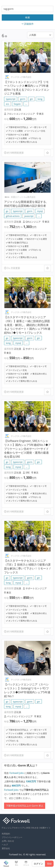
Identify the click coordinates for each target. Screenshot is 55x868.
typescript (11, 99)
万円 (31, 781)
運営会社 (6, 848)
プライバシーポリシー (12, 837)
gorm (23, 99)
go (7, 211)
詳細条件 (28, 24)
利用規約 (6, 834)
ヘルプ (5, 845)
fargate (17, 104)
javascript (29, 216)
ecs (7, 104)
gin (31, 99)
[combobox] (27, 9)
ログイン (38, 864)
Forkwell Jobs (17, 773)
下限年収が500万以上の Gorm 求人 (25, 806)
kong (40, 99)
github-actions (13, 216)
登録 (49, 864)
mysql (40, 211)
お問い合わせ (8, 841)
